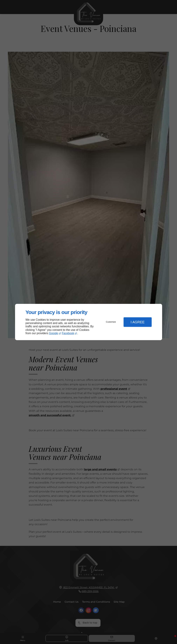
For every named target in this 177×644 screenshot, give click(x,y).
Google (54, 333)
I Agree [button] (138, 322)
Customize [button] (111, 322)
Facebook (68, 333)
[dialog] (89, 322)
